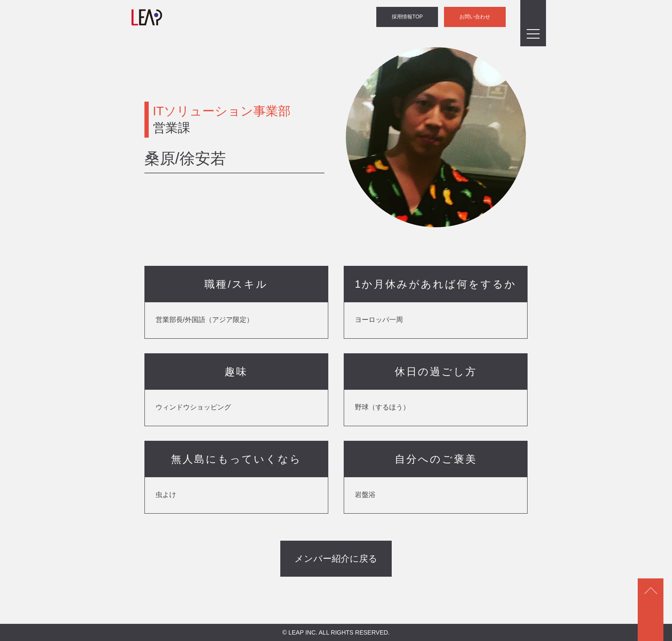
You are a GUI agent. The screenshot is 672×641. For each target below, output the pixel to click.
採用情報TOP (408, 17)
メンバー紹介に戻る (336, 558)
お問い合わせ (476, 17)
